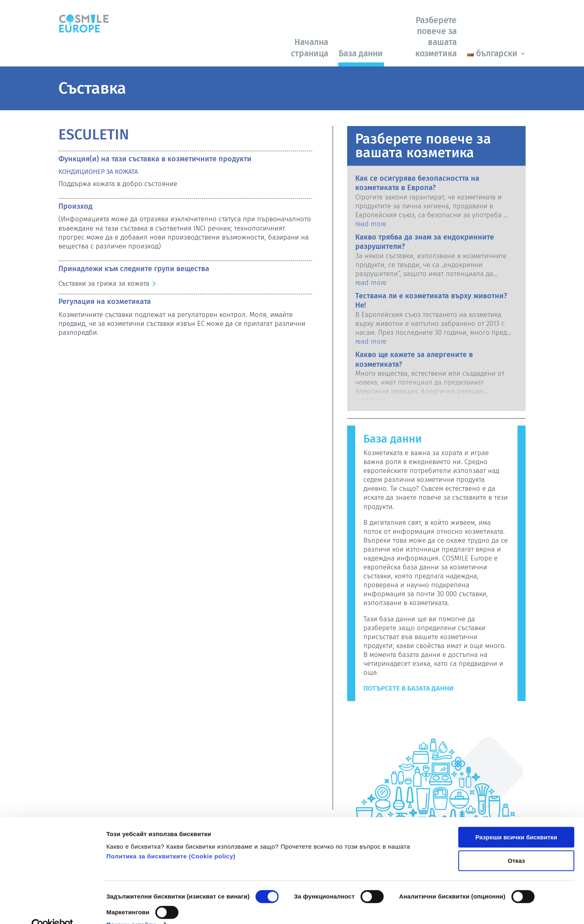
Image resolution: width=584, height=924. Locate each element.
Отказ (516, 844)
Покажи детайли (131, 908)
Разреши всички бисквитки (516, 820)
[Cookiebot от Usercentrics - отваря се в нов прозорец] (53, 908)
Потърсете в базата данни (408, 688)
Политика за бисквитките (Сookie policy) (171, 840)
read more (371, 224)
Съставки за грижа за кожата (104, 283)
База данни (361, 53)
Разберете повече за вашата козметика (436, 37)
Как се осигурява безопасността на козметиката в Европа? (417, 183)
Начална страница (309, 48)
